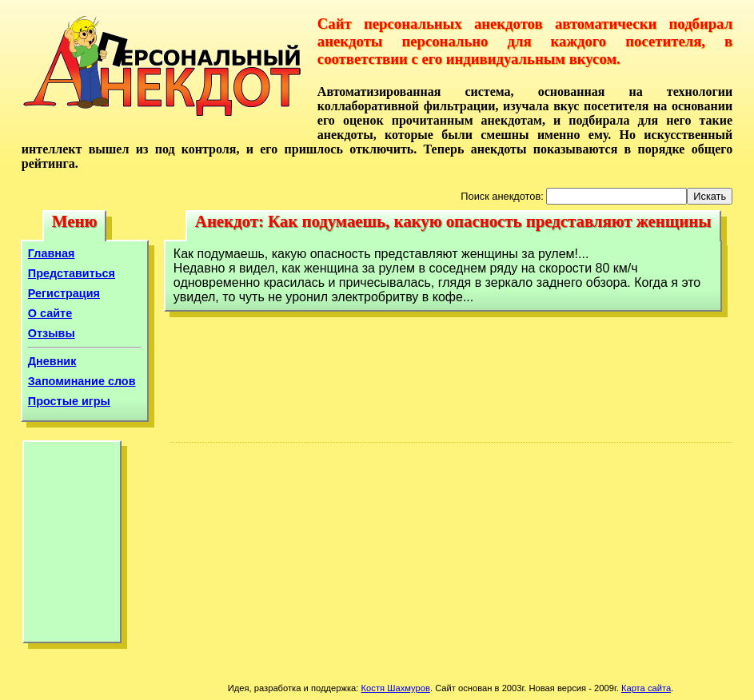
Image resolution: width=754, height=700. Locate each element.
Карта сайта (646, 688)
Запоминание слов (82, 381)
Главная (52, 253)
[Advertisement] (72, 546)
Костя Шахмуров (396, 688)
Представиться (72, 273)
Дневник (52, 361)
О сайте (50, 313)
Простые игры (69, 401)
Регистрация (64, 293)
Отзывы (52, 333)
